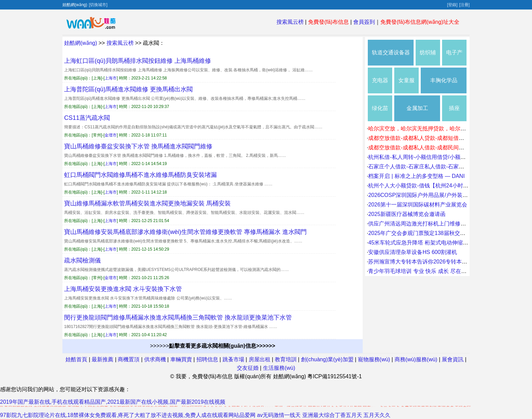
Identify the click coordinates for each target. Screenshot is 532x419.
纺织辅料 (428, 58)
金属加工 (417, 108)
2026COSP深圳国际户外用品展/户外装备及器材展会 (431, 195)
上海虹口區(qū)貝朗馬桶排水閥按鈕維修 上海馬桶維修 (138, 61)
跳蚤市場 (233, 359)
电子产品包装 (454, 58)
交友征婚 (248, 368)
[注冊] (464, 5)
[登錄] (452, 5)
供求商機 (155, 359)
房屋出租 (260, 359)
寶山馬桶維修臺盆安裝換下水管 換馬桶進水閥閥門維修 (138, 146)
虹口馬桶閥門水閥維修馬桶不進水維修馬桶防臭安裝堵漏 (140, 175)
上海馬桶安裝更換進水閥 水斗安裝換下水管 (123, 289)
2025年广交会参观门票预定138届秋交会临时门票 (427, 233)
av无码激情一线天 (279, 415)
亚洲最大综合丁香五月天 (332, 415)
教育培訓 (286, 359)
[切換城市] (98, 5)
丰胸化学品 (444, 80)
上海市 (111, 78)
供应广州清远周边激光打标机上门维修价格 (420, 224)
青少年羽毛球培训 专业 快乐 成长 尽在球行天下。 (428, 271)
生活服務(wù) (279, 368)
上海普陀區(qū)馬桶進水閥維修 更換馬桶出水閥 (128, 89)
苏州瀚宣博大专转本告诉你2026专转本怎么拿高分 (429, 262)
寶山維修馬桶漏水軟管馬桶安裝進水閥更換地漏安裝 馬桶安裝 (147, 203)
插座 (454, 108)
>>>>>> (213, 346)
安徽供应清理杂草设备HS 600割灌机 (412, 252)
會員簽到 (364, 22)
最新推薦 (102, 359)
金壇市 (111, 135)
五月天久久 (377, 415)
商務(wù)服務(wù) (416, 359)
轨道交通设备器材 (391, 58)
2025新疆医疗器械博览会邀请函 (407, 214)
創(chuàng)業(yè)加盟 (327, 359)
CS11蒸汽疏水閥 (87, 118)
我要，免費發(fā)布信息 (204, 376)
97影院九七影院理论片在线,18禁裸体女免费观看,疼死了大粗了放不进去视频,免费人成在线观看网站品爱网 (128, 415)
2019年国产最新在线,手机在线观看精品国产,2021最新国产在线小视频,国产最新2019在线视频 (113, 402)
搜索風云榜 (290, 22)
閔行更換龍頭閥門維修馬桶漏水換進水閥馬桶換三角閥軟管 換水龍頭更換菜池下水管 (178, 317)
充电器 (380, 80)
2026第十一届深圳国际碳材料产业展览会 (418, 205)
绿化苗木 (380, 113)
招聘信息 (207, 359)
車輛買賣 (181, 359)
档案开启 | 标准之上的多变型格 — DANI (416, 176)
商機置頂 (129, 359)
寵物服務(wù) (374, 359)
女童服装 (406, 85)
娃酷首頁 (76, 359)
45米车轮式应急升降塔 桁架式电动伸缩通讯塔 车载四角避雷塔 (443, 243)
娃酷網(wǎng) (81, 43)
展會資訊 (453, 359)
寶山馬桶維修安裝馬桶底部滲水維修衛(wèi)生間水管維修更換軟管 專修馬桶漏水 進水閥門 (185, 232)
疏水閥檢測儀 (82, 260)
